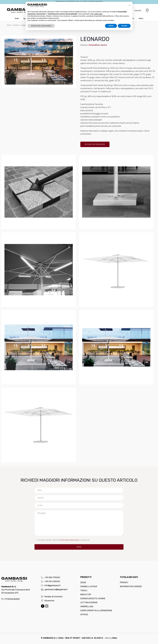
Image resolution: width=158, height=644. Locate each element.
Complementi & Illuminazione (96, 611)
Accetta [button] (124, 26)
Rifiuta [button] (111, 26)
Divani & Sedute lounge (93, 598)
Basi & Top (86, 594)
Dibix (115, 638)
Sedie (83, 582)
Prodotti (16, 25)
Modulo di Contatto (52, 597)
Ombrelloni (87, 607)
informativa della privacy (70, 540)
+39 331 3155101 (50, 581)
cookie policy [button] (98, 14)
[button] (130, 5)
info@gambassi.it (51, 585)
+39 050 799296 (50, 577)
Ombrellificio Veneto (98, 45)
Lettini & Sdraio (89, 602)
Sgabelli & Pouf (89, 586)
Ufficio (84, 615)
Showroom (48, 601)
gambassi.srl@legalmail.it (54, 589)
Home (9, 25)
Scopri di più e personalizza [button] (41, 26)
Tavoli (84, 590)
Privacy (124, 582)
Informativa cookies (131, 586)
